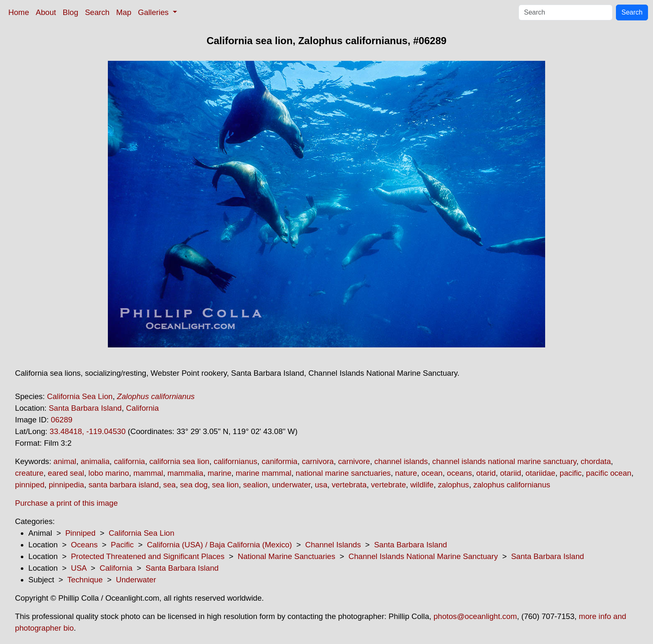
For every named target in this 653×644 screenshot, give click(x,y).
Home (19, 12)
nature (406, 473)
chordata (596, 461)
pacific (571, 473)
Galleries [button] (154, 12)
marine (220, 473)
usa (321, 485)
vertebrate (389, 485)
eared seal (66, 473)
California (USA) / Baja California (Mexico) (219, 545)
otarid (486, 473)
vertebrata (349, 485)
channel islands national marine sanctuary (504, 461)
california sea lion (179, 461)
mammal (148, 473)
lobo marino (108, 473)
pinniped (30, 485)
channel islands (401, 461)
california (129, 461)
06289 (62, 420)
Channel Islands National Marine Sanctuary (423, 556)
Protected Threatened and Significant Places (148, 556)
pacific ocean (609, 473)
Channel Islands (333, 545)
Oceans (84, 545)
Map (124, 12)
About (46, 12)
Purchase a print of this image (66, 503)
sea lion (225, 485)
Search (97, 12)
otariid (511, 473)
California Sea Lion (80, 396)
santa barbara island (123, 485)
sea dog (194, 485)
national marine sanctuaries (343, 473)
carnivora (318, 461)
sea (169, 485)
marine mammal (264, 473)
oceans (459, 473)
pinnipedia (66, 485)
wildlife (422, 485)
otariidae (541, 473)
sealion (255, 485)
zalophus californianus (512, 485)
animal (65, 461)
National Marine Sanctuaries (287, 556)
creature (29, 473)
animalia (95, 461)
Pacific (122, 545)
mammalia (185, 473)
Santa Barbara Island (85, 408)
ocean (432, 473)
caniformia (279, 461)
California (143, 408)
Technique (85, 580)
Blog (71, 12)
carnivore (354, 461)
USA (79, 568)
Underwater (136, 580)
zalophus (454, 485)
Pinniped (81, 533)
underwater (291, 485)
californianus (236, 461)
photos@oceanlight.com (475, 616)
